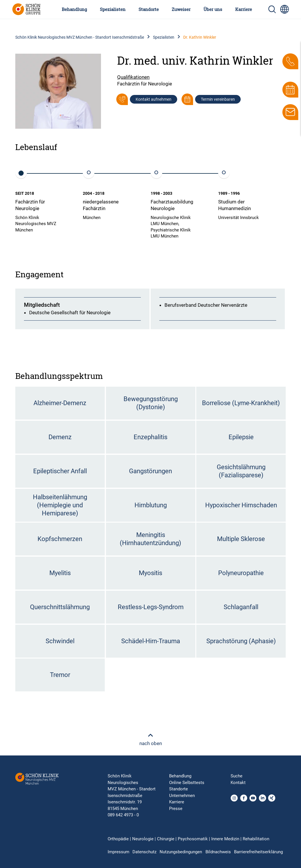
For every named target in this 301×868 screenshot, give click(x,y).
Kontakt (238, 783)
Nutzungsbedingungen (181, 852)
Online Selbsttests (187, 783)
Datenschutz (144, 852)
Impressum (118, 852)
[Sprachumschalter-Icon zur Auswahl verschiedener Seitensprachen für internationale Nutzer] (285, 9)
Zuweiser (181, 9)
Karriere (244, 9)
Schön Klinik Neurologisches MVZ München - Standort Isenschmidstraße (80, 37)
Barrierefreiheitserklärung (258, 852)
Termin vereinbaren (218, 99)
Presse (176, 809)
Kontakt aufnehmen (154, 99)
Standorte (149, 9)
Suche (237, 776)
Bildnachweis (218, 852)
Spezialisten (113, 9)
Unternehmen (182, 796)
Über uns (213, 9)
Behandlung (74, 9)
